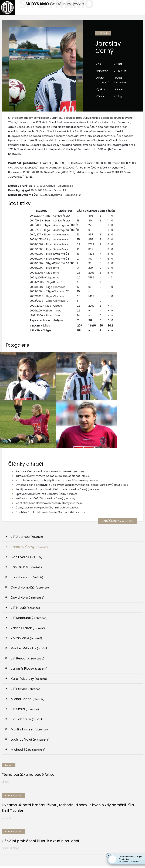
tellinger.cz (82, 864)
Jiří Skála (25, 643)
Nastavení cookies (72, 859)
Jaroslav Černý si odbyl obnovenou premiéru (45, 406)
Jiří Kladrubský (29, 552)
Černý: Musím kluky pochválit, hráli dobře (42, 442)
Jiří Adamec (27, 471)
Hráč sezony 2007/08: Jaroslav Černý (39, 433)
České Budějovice (55, 4)
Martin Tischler (29, 664)
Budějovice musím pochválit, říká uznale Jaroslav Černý (52, 424)
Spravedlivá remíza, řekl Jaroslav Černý (41, 428)
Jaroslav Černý (29, 481)
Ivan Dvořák (27, 491)
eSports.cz (100, 855)
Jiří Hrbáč (25, 542)
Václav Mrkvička (30, 582)
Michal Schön (28, 633)
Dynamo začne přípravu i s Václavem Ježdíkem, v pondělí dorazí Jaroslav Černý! (68, 419)
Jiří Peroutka (28, 593)
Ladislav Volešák (30, 674)
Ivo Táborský (27, 653)
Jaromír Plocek (29, 603)
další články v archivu (118, 455)
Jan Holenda (27, 512)
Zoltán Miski (26, 572)
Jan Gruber (26, 501)
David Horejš (28, 532)
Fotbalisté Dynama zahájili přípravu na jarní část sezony (52, 415)
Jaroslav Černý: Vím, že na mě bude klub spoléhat (48, 410)
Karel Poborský (29, 613)
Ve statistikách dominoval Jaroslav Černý (43, 437)
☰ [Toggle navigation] (141, 11)
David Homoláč (30, 522)
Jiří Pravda (26, 623)
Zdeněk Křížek (28, 562)
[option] (25, 825)
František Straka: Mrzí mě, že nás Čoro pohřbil (45, 446)
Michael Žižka (28, 684)
